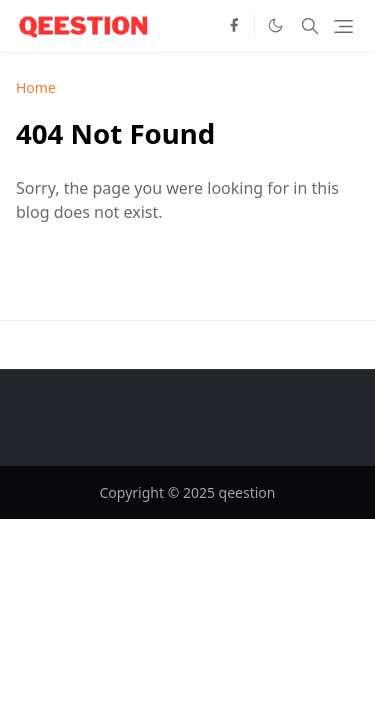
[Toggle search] (310, 26)
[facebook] (234, 26)
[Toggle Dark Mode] (275, 25)
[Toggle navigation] (343, 26)
